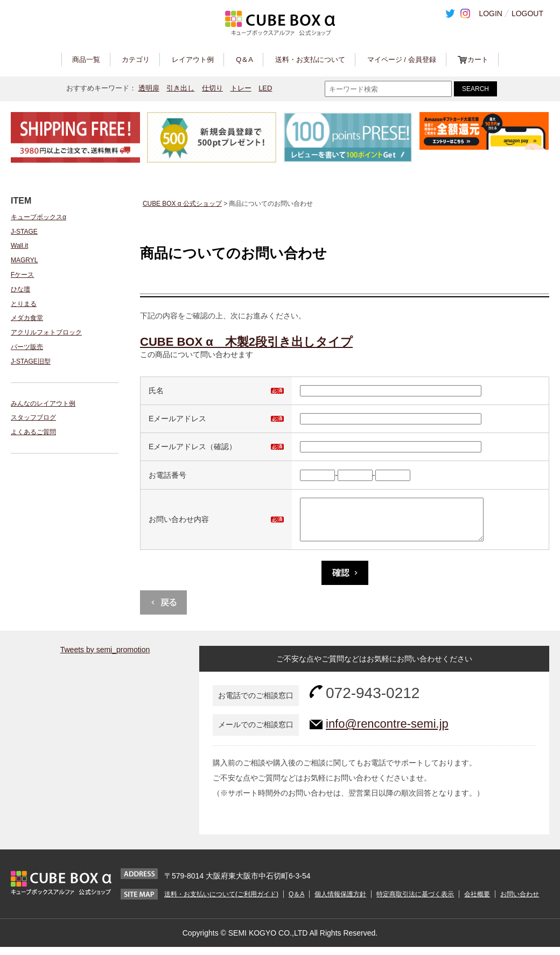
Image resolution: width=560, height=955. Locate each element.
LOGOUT (527, 13)
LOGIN (491, 13)
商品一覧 (86, 60)
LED (265, 88)
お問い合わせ (520, 902)
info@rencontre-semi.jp (387, 732)
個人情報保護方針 (340, 902)
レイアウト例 (193, 60)
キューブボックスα (38, 217)
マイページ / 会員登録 (402, 60)
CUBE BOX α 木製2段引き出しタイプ (246, 342)
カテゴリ (136, 60)
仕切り (212, 88)
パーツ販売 (27, 347)
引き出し (180, 88)
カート (478, 60)
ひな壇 (20, 289)
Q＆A (244, 60)
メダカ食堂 (27, 318)
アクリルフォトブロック (46, 332)
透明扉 (149, 88)
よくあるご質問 (33, 432)
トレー (241, 88)
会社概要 (477, 902)
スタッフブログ (33, 417)
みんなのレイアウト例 (43, 403)
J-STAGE (24, 232)
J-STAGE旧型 (31, 361)
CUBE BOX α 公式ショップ (182, 204)
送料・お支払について (310, 60)
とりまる (24, 304)
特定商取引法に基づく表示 (415, 902)
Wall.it (19, 246)
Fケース (22, 275)
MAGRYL (24, 260)
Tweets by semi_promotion (105, 658)
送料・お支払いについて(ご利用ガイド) (221, 902)
